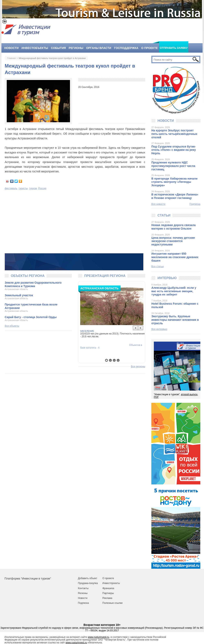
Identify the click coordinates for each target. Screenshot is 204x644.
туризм (33, 188)
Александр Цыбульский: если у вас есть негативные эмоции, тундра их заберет (174, 291)
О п (104, 578)
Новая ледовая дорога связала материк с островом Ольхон (174, 227)
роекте (110, 578)
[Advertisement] (75, 222)
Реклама (107, 598)
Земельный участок (19, 295)
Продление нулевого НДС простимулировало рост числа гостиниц (173, 166)
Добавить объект (88, 578)
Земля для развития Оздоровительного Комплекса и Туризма (33, 284)
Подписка (195, 204)
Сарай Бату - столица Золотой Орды (31, 317)
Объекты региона (28, 276)
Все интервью (159, 329)
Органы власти (99, 48)
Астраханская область (16, 289)
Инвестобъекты (35, 48)
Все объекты (12, 326)
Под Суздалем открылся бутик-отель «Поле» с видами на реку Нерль (174, 150)
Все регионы (138, 367)
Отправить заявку (174, 48)
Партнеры (108, 593)
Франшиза (108, 588)
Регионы (76, 48)
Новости (11, 48)
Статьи (164, 215)
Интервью (167, 278)
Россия (42, 188)
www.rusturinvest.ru (99, 637)
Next (141, 328)
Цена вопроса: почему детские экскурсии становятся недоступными (173, 241)
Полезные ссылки (113, 603)
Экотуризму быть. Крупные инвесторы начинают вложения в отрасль (175, 320)
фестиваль (11, 188)
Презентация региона (105, 276)
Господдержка (126, 48)
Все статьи (157, 266)
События (58, 48)
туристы (23, 188)
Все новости (158, 204)
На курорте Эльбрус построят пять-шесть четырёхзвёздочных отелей (174, 134)
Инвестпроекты (111, 583)
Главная (11, 58)
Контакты (83, 588)
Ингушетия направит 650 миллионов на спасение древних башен (175, 257)
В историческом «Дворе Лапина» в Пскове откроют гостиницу (175, 196)
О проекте (149, 48)
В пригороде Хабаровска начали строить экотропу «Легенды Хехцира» (174, 182)
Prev (135, 328)
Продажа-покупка (88, 583)
